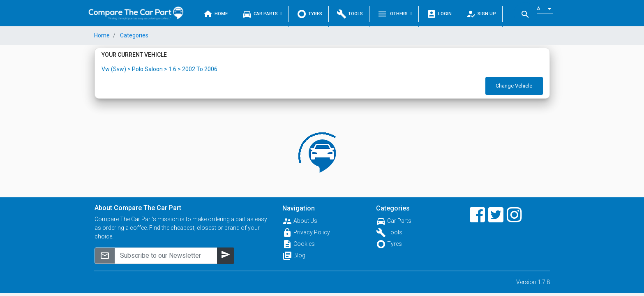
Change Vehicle (514, 86)
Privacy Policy (312, 232)
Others (395, 14)
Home (215, 14)
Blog (299, 255)
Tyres (309, 14)
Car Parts (262, 14)
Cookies (304, 244)
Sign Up (481, 14)
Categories (134, 35)
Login (439, 14)
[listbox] (545, 9)
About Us (305, 221)
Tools (350, 14)
